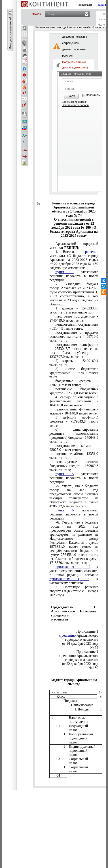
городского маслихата (82, 639)
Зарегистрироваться (75, 102)
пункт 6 (65, 510)
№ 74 (94, 648)
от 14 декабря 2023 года (80, 643)
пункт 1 (65, 272)
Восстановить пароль (75, 105)
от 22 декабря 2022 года (80, 664)
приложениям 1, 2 (69, 579)
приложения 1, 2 (73, 567)
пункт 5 (65, 474)
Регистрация (85, 5)
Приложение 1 (87, 631)
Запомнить (93, 95)
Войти (71, 96)
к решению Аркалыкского (78, 656)
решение (92, 252)
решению (69, 635)
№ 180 (93, 668)
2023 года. (74, 591)
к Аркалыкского (78, 635)
